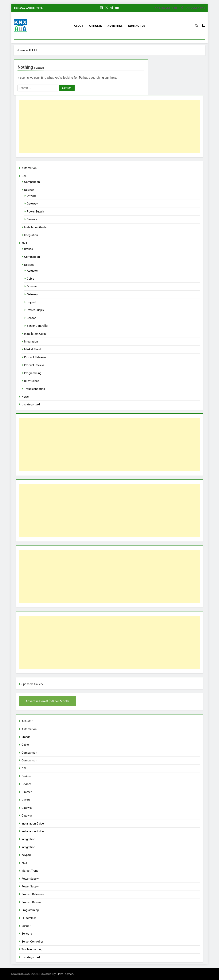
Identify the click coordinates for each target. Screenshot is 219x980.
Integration (31, 235)
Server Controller (38, 326)
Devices (29, 190)
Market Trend (33, 349)
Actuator (32, 271)
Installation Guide (35, 227)
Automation (29, 168)
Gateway (32, 204)
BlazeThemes (65, 974)
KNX (24, 243)
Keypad (31, 302)
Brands (29, 249)
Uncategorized (31, 404)
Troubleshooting (35, 389)
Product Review (34, 365)
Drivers (31, 196)
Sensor (31, 318)
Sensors (32, 219)
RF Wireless (32, 381)
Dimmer (32, 286)
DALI (25, 176)
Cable (30, 279)
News (25, 397)
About (78, 26)
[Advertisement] (109, 126)
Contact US (137, 26)
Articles (95, 26)
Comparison (32, 182)
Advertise (115, 26)
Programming (33, 373)
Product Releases (35, 357)
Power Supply (35, 212)
